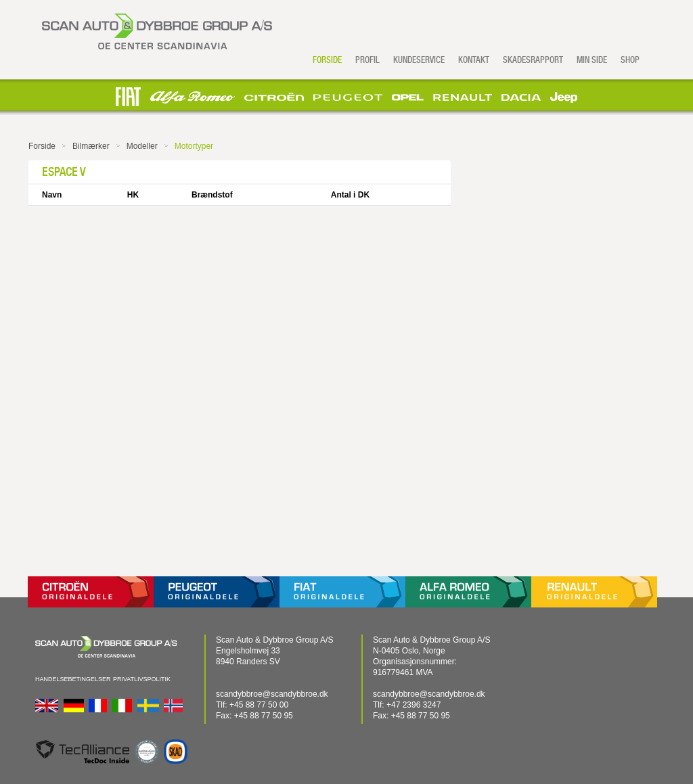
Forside (327, 60)
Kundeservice (419, 60)
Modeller (142, 146)
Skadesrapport (533, 60)
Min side (592, 60)
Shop (630, 60)
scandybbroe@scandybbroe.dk (272, 694)
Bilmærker (91, 146)
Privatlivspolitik (142, 679)
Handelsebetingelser (73, 679)
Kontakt (474, 60)
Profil (367, 60)
